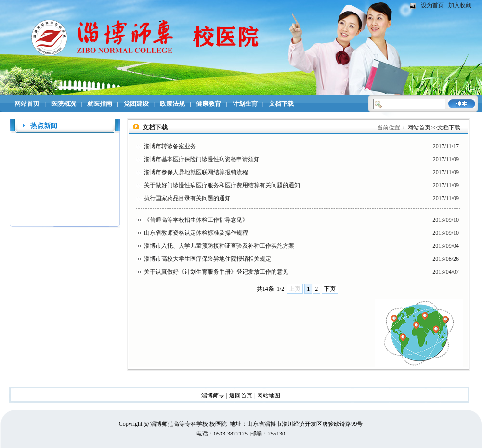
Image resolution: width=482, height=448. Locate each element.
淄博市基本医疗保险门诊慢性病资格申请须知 (202, 159)
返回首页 (241, 396)
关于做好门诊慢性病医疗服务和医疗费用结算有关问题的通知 (222, 185)
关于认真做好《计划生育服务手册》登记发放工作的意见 (216, 272)
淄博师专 (213, 396)
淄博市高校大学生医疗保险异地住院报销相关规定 (208, 259)
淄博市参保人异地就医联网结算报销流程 (196, 172)
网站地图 (269, 396)
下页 (330, 289)
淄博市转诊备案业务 (170, 146)
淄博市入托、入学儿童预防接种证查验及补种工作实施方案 (219, 246)
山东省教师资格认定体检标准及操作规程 (196, 233)
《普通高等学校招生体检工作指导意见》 (196, 220)
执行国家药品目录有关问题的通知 (187, 198)
